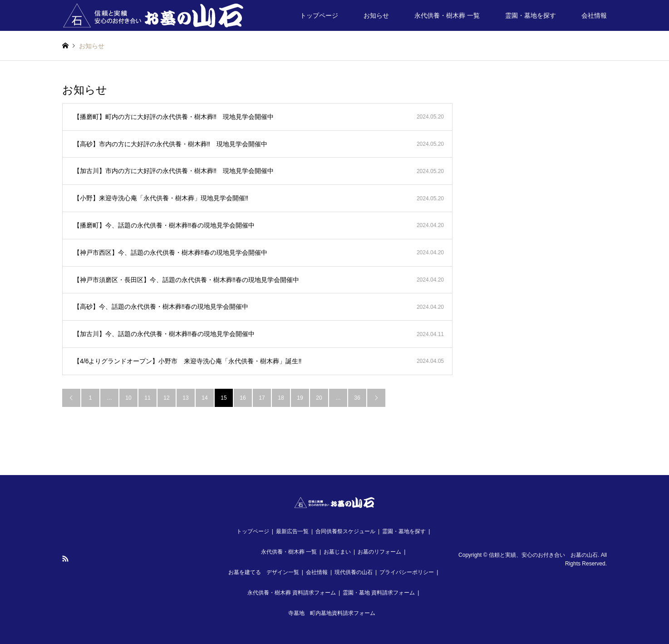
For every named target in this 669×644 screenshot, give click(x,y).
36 (357, 398)
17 (262, 398)
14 (204, 398)
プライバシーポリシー (407, 572)
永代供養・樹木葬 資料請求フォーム (292, 593)
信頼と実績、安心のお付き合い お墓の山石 (543, 555)
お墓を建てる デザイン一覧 (264, 572)
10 (128, 398)
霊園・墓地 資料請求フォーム (379, 593)
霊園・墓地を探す (531, 15)
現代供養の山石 (354, 572)
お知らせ (376, 15)
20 (319, 398)
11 (147, 398)
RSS (65, 559)
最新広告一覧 (292, 531)
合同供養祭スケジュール (345, 531)
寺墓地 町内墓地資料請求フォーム (332, 613)
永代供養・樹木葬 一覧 (447, 15)
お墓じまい (337, 552)
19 (300, 398)
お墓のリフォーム (379, 552)
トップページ (319, 15)
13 (185, 398)
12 (166, 398)
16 (243, 398)
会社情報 (594, 15)
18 (281, 398)
